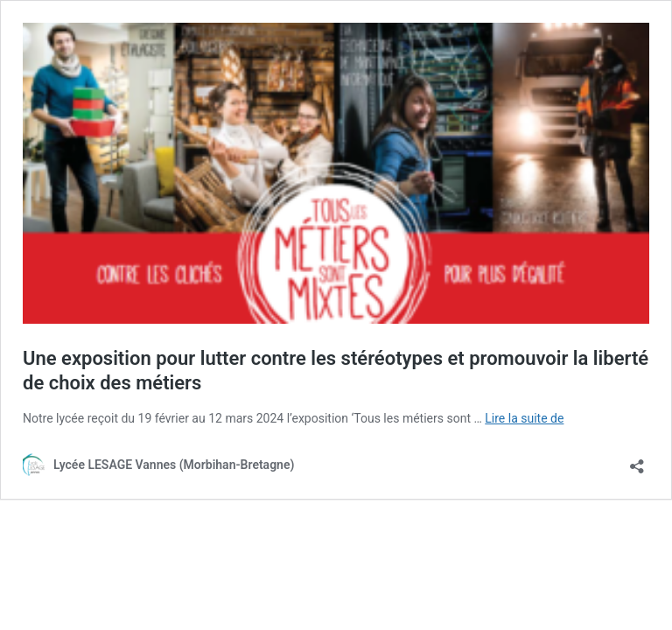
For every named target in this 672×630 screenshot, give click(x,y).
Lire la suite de (524, 418)
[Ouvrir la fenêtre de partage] (637, 461)
